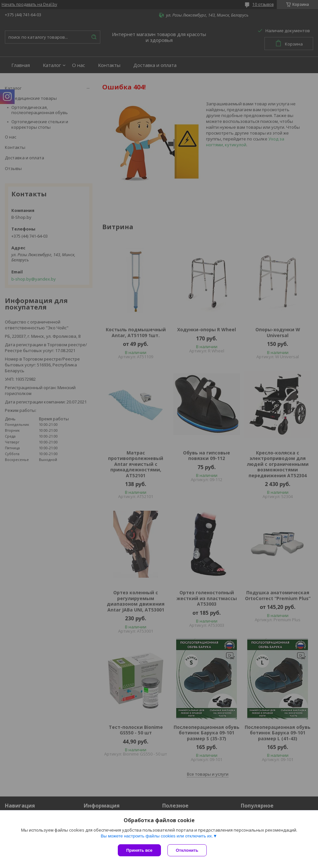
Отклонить (187, 850)
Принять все (139, 850)
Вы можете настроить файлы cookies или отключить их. (157, 836)
